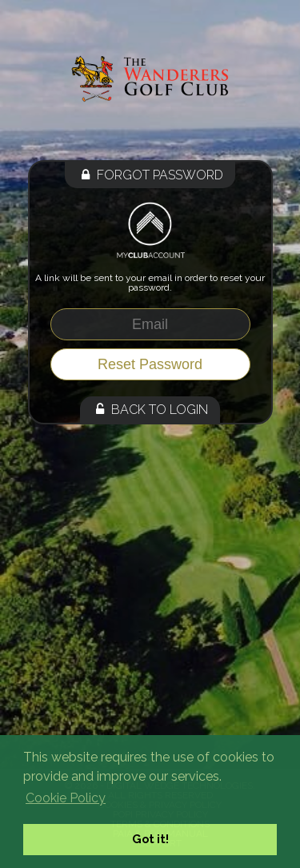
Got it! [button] (150, 839)
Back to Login (150, 410)
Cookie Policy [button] (66, 798)
